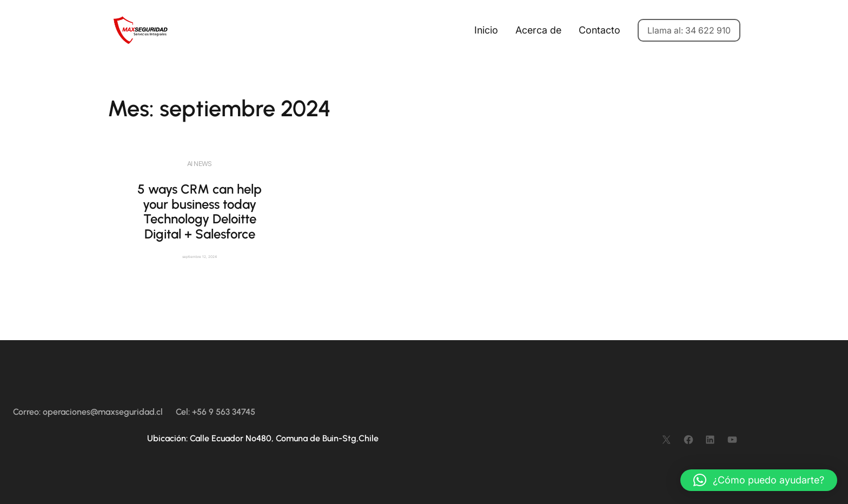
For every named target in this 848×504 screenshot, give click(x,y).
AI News (200, 164)
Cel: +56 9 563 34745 (216, 412)
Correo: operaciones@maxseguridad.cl (88, 412)
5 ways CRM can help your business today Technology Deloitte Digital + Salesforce (200, 211)
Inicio (486, 30)
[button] (759, 480)
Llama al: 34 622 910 (689, 30)
